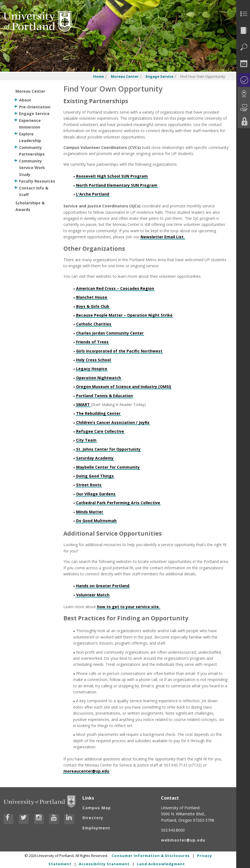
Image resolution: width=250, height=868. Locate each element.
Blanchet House (92, 297)
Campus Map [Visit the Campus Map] (97, 808)
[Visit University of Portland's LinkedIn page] (69, 819)
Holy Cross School (93, 360)
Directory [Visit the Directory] (93, 818)
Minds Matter (90, 512)
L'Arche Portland (93, 194)
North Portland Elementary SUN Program (117, 185)
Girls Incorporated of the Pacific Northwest (119, 351)
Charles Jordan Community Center (110, 333)
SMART (83, 404)
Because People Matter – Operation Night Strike (124, 315)
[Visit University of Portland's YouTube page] (54, 819)
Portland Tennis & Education (104, 396)
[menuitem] (243, 14)
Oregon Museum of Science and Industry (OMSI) (124, 387)
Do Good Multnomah (96, 521)
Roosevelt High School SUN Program (112, 176)
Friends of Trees (92, 342)
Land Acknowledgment (161, 864)
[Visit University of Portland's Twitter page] (24, 819)
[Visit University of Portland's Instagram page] (39, 819)
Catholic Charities (94, 324)
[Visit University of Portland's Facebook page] (9, 819)
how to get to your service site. (128, 607)
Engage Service (159, 77)
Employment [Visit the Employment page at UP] (96, 828)
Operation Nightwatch (99, 378)
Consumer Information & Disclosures (151, 856)
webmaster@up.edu (183, 840)
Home (99, 77)
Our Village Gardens (96, 494)
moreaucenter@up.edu (86, 771)
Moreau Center (125, 77)
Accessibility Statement (104, 864)
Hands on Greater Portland (103, 586)
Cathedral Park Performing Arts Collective (118, 503)
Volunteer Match (93, 595)
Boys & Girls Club (93, 306)
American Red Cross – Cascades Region (115, 288)
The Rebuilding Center (98, 413)
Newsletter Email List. (163, 237)
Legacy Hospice (92, 369)
